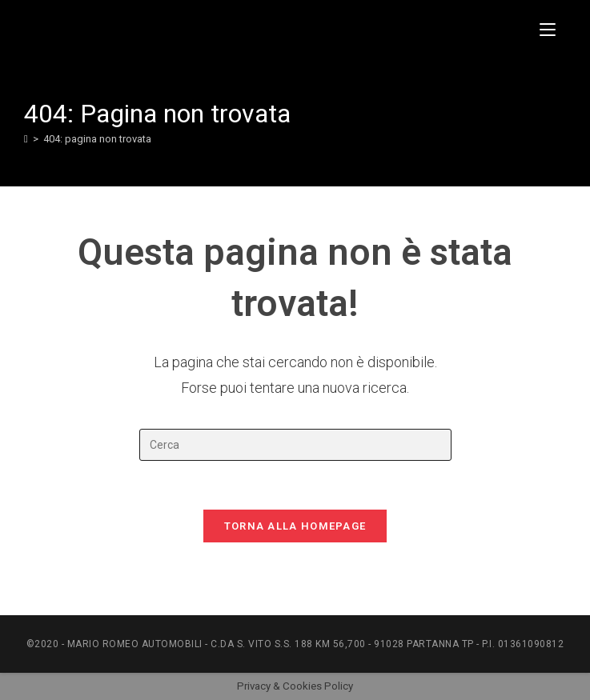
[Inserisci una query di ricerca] (295, 445)
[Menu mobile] (553, 30)
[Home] (26, 139)
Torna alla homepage (295, 526)
